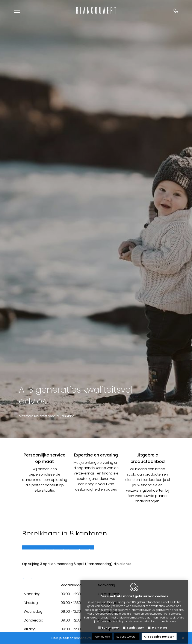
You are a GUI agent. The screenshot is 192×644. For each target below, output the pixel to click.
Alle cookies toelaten (159, 633)
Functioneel (111, 624)
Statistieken (136, 624)
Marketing (159, 624)
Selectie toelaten (127, 633)
